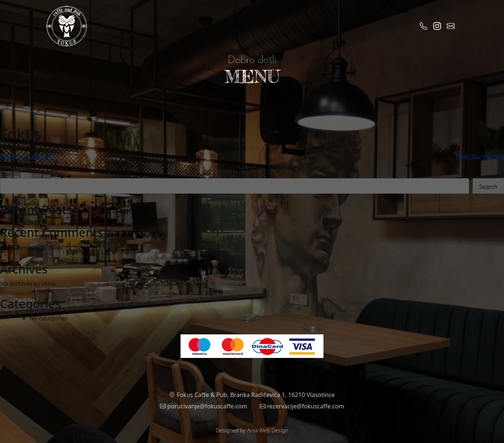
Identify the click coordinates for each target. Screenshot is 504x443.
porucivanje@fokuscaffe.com (204, 406)
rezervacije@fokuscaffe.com (302, 406)
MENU (252, 76)
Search (9, 174)
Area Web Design (267, 430)
